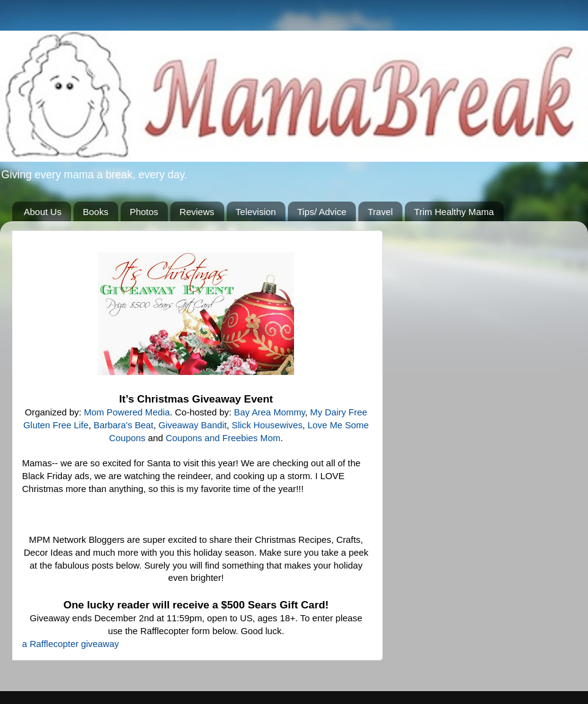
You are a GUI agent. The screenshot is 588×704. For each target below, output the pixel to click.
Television (256, 212)
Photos (144, 212)
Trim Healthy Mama (454, 212)
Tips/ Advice (322, 212)
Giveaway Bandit (193, 425)
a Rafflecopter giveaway (70, 644)
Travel (380, 212)
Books (96, 212)
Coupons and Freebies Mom (223, 438)
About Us (43, 212)
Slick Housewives (267, 425)
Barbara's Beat (124, 425)
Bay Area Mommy (269, 412)
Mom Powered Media (127, 412)
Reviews (197, 212)
